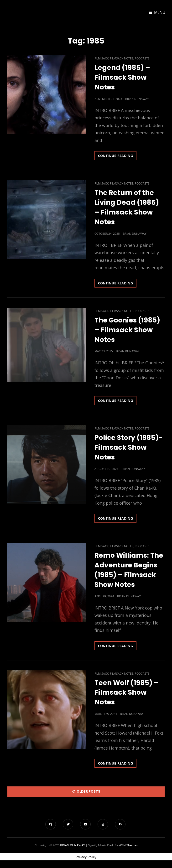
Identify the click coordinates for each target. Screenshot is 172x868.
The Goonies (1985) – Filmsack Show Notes (127, 330)
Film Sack (102, 58)
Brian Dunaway (137, 99)
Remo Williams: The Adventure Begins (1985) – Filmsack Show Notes (129, 570)
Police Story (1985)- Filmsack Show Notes (128, 447)
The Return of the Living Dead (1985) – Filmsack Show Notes (127, 207)
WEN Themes (128, 845)
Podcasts (142, 58)
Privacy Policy (86, 857)
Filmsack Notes (122, 58)
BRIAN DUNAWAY (73, 845)
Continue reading (117, 156)
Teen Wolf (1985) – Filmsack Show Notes (127, 693)
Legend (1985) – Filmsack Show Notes (122, 77)
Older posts (88, 791)
